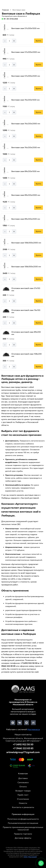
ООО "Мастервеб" (30, 857)
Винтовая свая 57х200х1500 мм (26, 28)
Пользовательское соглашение (23, 823)
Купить (39, 41)
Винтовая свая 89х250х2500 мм (26, 219)
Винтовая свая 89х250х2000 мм (26, 195)
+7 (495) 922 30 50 (23, 744)
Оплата (23, 787)
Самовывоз (23, 782)
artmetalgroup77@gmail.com (23, 752)
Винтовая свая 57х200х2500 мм (26, 76)
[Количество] (9, 41)
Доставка (23, 778)
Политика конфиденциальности (23, 819)
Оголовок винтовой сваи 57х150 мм (26, 289)
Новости (23, 803)
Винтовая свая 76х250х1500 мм (26, 100)
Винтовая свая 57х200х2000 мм (26, 52)
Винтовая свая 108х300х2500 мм (26, 267)
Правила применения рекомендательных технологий (23, 828)
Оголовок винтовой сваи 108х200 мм (26, 355)
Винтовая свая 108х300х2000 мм (26, 243)
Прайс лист (23, 795)
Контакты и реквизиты (23, 807)
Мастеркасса (34, 729)
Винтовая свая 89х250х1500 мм (26, 171)
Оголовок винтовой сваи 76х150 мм (26, 311)
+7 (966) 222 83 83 (23, 748)
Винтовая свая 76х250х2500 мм (26, 147)
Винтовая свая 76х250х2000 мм (26, 124)
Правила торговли (23, 834)
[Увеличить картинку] (6, 28)
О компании (23, 799)
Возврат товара (23, 791)
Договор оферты (23, 838)
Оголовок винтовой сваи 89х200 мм (26, 333)
